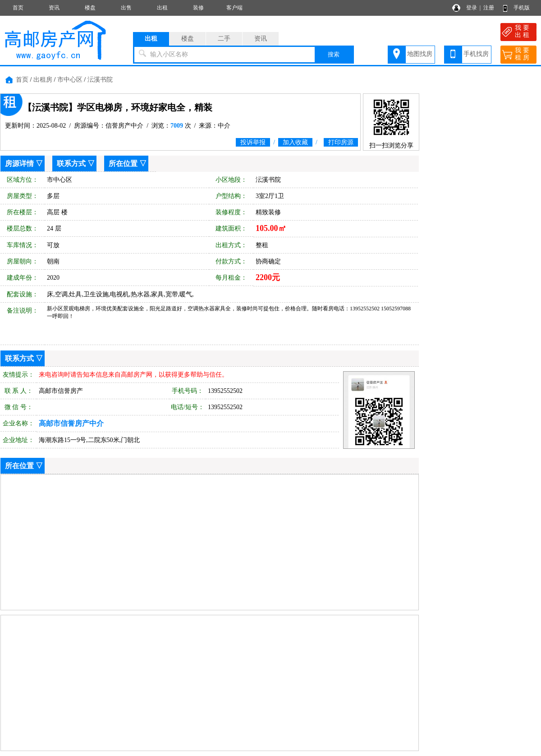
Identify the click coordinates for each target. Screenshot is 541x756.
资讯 (54, 8)
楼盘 (90, 8)
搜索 (334, 54)
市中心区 (70, 80)
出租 (162, 8)
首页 (18, 8)
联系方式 (71, 164)
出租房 (43, 80)
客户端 (234, 8)
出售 (126, 8)
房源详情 (19, 164)
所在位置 (123, 164)
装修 (198, 8)
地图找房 (420, 54)
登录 (472, 8)
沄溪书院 (100, 80)
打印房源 (341, 142)
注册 (489, 8)
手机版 (522, 8)
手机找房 (476, 54)
